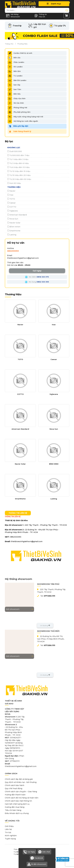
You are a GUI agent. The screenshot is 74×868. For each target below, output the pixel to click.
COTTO (12, 207)
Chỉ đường (45, 625)
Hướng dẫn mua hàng (15, 807)
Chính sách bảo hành (15, 785)
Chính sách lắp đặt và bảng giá (19, 779)
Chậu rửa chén (17, 99)
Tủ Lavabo (15, 76)
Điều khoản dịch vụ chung (17, 813)
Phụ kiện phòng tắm (19, 112)
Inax (10, 195)
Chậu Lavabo (16, 62)
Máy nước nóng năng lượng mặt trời (25, 117)
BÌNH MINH (14, 227)
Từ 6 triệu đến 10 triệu (18, 167)
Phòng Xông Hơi (17, 108)
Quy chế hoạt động (14, 788)
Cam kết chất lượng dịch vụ (17, 804)
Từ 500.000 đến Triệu (18, 155)
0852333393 (13, 251)
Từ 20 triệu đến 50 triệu (19, 179)
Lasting (12, 235)
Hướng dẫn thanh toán (15, 795)
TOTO (11, 199)
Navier (11, 191)
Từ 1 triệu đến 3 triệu (18, 159)
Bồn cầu (14, 58)
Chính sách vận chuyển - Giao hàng (21, 792)
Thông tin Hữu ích (41, 16)
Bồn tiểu (14, 94)
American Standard (17, 215)
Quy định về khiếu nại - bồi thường (21, 782)
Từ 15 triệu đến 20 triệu (19, 175)
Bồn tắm (14, 71)
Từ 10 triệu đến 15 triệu (19, 171)
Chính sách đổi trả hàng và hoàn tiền (22, 798)
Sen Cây (14, 85)
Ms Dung (37, 282)
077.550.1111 (49, 596)
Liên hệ (8, 829)
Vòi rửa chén (16, 103)
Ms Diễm (37, 277)
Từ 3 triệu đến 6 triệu (18, 163)
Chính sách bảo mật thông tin (18, 801)
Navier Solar (14, 223)
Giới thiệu (9, 826)
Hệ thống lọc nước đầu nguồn (23, 121)
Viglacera (12, 211)
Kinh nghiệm (11, 836)
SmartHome (14, 231)
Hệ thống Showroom (13, 16)
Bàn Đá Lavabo (17, 80)
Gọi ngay (37, 271)
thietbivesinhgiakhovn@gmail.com (23, 258)
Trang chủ (9, 44)
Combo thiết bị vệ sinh (20, 53)
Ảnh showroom (19, 609)
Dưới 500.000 (15, 151)
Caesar (11, 203)
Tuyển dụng (10, 839)
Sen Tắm (14, 89)
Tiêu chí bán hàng (13, 810)
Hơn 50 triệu (14, 183)
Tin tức (8, 832)
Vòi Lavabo (15, 67)
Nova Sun (13, 219)
